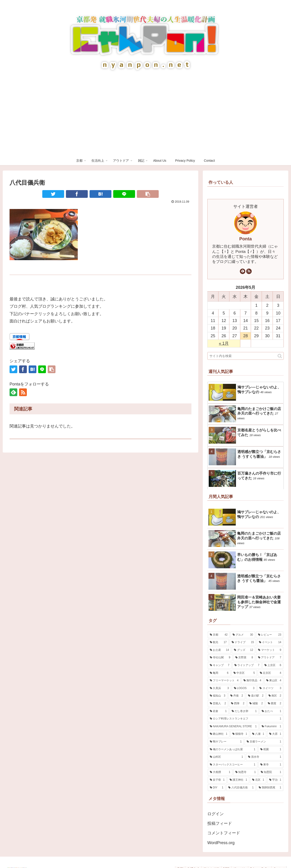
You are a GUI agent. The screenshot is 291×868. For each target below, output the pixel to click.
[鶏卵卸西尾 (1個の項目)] (270, 788)
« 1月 (224, 343)
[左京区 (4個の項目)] (271, 673)
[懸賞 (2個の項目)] (275, 704)
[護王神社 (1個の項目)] (238, 780)
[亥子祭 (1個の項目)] (217, 780)
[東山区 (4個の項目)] (274, 681)
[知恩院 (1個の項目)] (271, 772)
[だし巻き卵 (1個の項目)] (244, 711)
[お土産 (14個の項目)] (219, 650)
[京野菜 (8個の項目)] (244, 658)
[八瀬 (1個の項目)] (258, 734)
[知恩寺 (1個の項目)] (246, 772)
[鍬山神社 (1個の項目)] (219, 734)
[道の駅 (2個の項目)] (256, 696)
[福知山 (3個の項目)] (218, 696)
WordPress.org (221, 843)
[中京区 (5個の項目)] (244, 673)
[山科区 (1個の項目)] (226, 757)
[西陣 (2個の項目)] (238, 704)
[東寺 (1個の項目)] (271, 765)
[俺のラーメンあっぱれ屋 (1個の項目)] (233, 750)
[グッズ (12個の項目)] (243, 650)
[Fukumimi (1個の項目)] (271, 727)
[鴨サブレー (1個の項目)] (226, 742)
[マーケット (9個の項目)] (270, 650)
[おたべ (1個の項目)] (271, 711)
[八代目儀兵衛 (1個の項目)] (241, 788)
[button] (280, 356)
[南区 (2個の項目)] (275, 696)
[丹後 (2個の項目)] (237, 696)
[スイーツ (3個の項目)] (270, 688)
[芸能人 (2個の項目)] (218, 704)
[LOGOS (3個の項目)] (244, 688)
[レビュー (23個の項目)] (270, 635)
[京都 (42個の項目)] (219, 635)
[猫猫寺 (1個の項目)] (240, 734)
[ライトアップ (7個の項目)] (247, 665)
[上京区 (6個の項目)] (273, 665)
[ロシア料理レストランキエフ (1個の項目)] (246, 719)
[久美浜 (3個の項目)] (219, 688)
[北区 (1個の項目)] (258, 780)
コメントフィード (224, 833)
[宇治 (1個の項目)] (275, 780)
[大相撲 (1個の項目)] (220, 772)
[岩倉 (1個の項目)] (218, 711)
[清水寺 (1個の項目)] (265, 757)
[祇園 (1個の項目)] (271, 750)
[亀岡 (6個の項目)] (219, 673)
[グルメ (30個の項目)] (243, 635)
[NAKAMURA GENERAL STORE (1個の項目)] (233, 727)
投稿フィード (220, 823)
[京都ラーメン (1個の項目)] (264, 742)
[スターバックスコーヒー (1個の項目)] (233, 765)
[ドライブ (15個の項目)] (243, 642)
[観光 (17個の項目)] (218, 642)
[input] (246, 356)
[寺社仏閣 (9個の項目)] (220, 658)
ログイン (216, 814)
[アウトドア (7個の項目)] (270, 658)
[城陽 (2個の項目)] (256, 704)
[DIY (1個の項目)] (217, 788)
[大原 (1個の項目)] (275, 734)
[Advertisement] (145, 122)
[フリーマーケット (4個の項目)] (224, 681)
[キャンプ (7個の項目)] (220, 665)
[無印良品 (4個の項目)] (252, 681)
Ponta (246, 239)
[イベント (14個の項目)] (270, 642)
